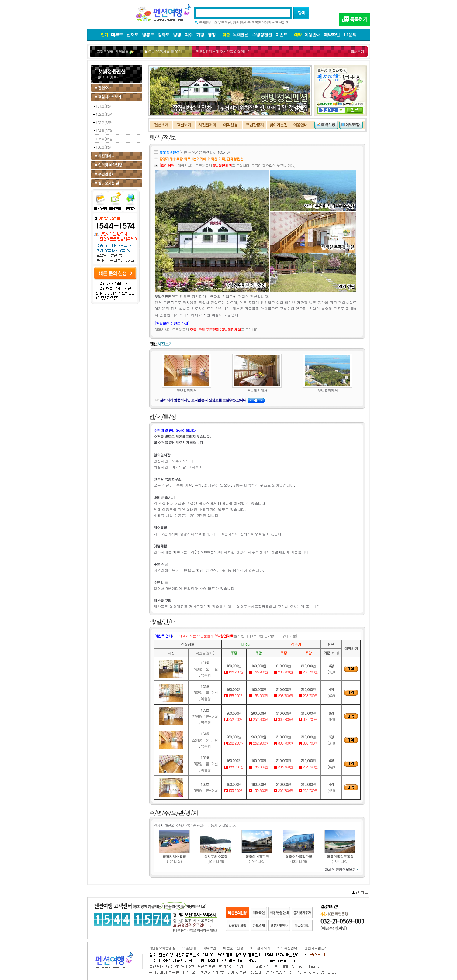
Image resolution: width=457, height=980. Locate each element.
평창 (212, 35)
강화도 (163, 35)
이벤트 (281, 35)
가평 (200, 35)
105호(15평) (105, 139)
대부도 (117, 35)
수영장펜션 (262, 35)
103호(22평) (105, 122)
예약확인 (332, 35)
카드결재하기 (260, 948)
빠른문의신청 (233, 948)
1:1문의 (350, 35)
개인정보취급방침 (162, 948)
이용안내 (312, 35)
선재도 (132, 35)
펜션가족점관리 (316, 948)
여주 (189, 35)
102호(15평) (105, 114)
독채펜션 (241, 35)
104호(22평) (105, 130)
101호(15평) (105, 106)
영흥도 (148, 35)
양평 (177, 35)
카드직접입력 (287, 948)
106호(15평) (105, 147)
